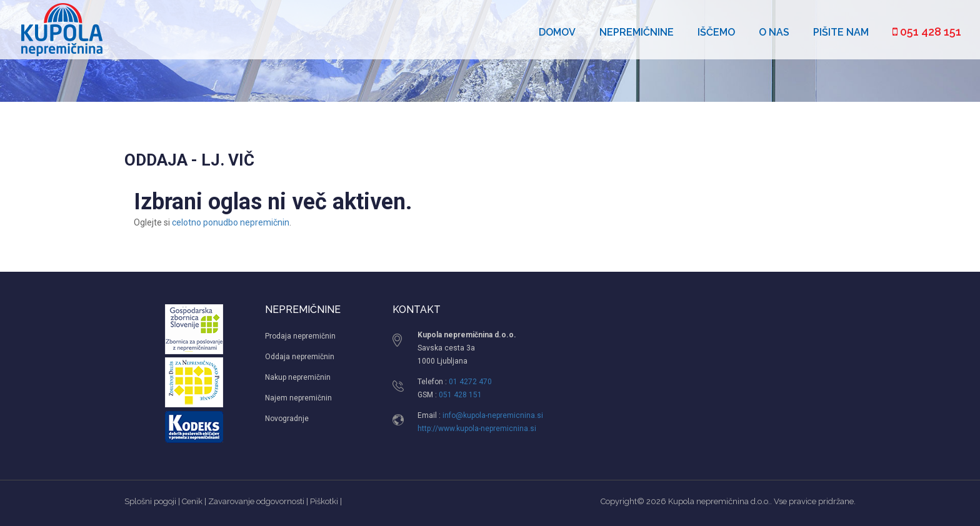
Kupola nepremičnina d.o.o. (719, 501)
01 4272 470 (470, 382)
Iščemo (716, 32)
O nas (774, 32)
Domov (557, 32)
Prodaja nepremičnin (300, 336)
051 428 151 (927, 32)
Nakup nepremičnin (298, 377)
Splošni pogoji (150, 501)
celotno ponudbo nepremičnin (231, 222)
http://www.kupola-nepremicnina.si (477, 429)
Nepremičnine (637, 32)
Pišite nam (841, 32)
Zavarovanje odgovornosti (256, 501)
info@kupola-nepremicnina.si (493, 415)
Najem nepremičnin (298, 398)
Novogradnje (287, 419)
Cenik (192, 501)
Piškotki (324, 501)
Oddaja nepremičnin (300, 357)
